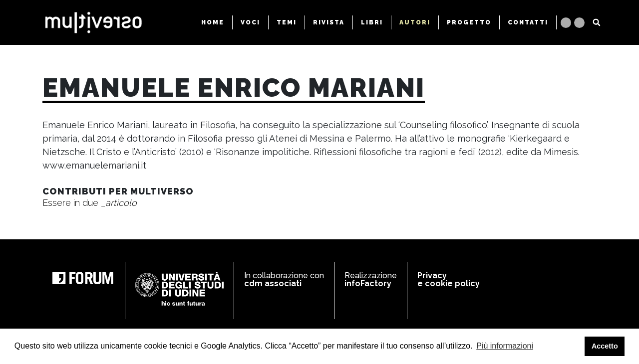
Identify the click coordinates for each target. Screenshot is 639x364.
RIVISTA (329, 22)
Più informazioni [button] (505, 346)
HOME (213, 22)
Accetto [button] (605, 346)
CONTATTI (528, 22)
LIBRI (372, 22)
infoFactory (368, 283)
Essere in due (90, 203)
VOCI (250, 22)
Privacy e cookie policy (449, 279)
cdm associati (273, 283)
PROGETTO (469, 22)
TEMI (287, 22)
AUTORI (415, 22)
